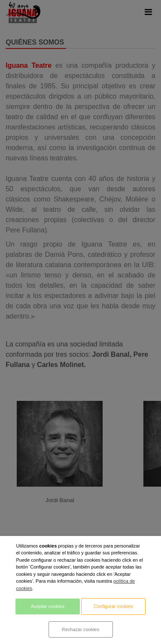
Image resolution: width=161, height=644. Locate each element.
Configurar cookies (113, 606)
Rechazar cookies (80, 629)
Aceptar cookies (48, 606)
